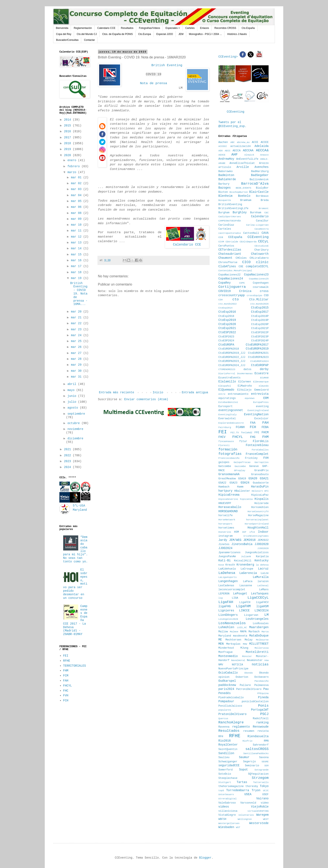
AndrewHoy (226, 159)
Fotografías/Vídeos (149, 28)
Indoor (263, 532)
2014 (68, 120)
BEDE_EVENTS (243, 188)
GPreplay (240, 471)
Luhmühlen (226, 627)
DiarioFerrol (227, 374)
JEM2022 (263, 540)
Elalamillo (227, 382)
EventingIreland (258, 410)
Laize (265, 573)
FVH (66, 696)
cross (264, 291)
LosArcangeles (257, 619)
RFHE (67, 661)
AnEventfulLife (247, 159)
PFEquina (263, 693)
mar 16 (77, 260)
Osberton (242, 677)
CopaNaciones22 (229, 275)
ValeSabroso (227, 803)
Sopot (243, 770)
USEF (265, 795)
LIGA (235, 598)
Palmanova (261, 685)
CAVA (265, 233)
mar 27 (77, 353)
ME (220, 640)
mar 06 (77, 207)
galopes (224, 462)
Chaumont (225, 258)
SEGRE (265, 762)
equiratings (227, 398)
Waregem (262, 815)
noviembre (75, 429)
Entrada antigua (195, 392)
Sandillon (226, 753)
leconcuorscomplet (232, 590)
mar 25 (77, 341)
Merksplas (233, 644)
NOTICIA (238, 665)
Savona (264, 757)
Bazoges (225, 188)
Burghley (240, 212)
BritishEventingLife (233, 208)
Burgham (224, 213)
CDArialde (232, 242)
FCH (66, 701)
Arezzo (264, 163)
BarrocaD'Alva (255, 184)
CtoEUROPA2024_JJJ (232, 365)
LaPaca (248, 581)
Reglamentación (83, 28)
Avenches (262, 167)
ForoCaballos (260, 450)
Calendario (260, 216)
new (266, 660)
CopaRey (225, 283)
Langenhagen (228, 581)
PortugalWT (260, 710)
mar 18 (77, 272)
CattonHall (251, 233)
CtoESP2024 (226, 341)
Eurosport (225, 406)
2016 (68, 131)
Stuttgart (225, 782)
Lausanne (246, 586)
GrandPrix (261, 471)
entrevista (260, 394)
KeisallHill (243, 561)
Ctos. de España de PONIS (118, 34)
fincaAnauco (226, 441)
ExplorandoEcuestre (231, 423)
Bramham (246, 200)
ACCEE (265, 142)
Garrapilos (262, 462)
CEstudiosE (262, 246)
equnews (250, 398)
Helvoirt (257, 491)
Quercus (223, 719)
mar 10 (77, 225)
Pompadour (226, 701)
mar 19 (77, 278)
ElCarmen (245, 382)
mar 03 (77, 189)
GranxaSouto (260, 475)
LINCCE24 (262, 611)
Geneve (254, 466)
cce (221, 237)
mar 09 (77, 219)
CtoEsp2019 (227, 320)
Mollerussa (262, 648)
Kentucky (262, 561)
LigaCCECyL (258, 598)
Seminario (252, 766)
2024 (68, 467)
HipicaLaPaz (260, 495)
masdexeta (240, 636)
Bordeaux (262, 196)
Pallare (245, 685)
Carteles (190, 28)
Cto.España (248, 28)
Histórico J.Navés (237, 34)
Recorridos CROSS (225, 28)
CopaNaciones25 (259, 279)
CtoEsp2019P (260, 320)
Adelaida (262, 146)
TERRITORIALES (75, 666)
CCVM (221, 242)
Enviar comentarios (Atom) (146, 399)
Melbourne (262, 640)
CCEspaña (235, 237)
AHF (234, 155)
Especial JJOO (165, 34)
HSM (236, 532)
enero (73, 160)
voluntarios (246, 815)
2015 (68, 126)
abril (73, 384)
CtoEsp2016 (227, 312)
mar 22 (77, 323)
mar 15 (77, 255)
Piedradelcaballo (231, 698)
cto (236, 299)
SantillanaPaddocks (256, 754)
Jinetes (224, 544)
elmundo (264, 386)
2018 (68, 143)
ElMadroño (245, 386)
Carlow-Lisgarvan (257, 225)
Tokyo (264, 786)
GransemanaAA (229, 474)
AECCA (237, 151)
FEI (66, 656)
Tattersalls (261, 782)
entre (222, 394)
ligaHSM (262, 606)
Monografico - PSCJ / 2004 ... (205, 34)
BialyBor (262, 188)
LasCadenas (226, 586)
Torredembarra (238, 790)
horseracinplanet (257, 520)
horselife (225, 516)
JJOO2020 (262, 544)
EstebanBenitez (228, 402)
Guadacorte (261, 483)
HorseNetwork (227, 520)
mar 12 (77, 237)
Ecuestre (262, 373)
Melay (249, 640)
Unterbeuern (226, 795)
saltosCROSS (257, 749)
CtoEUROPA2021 (258, 353)
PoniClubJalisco (230, 706)
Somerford (225, 770)
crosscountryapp (232, 295)
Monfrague (225, 652)
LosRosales (261, 624)
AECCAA (248, 150)
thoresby (252, 786)
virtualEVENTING (258, 811)
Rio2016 (225, 741)
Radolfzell (261, 719)
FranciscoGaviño (229, 458)
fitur (243, 441)
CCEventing (236, 112)
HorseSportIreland (257, 524)
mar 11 (77, 231)
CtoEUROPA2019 (257, 349)
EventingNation (256, 414)
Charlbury (261, 250)
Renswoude (261, 727)
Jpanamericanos (229, 553)
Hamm (240, 487)
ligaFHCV (262, 602)
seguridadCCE (229, 765)
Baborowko (225, 171)
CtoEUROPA (226, 345)
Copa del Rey (64, 34)
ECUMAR (264, 378)
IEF (244, 532)
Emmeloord (261, 390)
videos (224, 807)
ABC (232, 142)
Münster (247, 656)
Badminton (226, 175)
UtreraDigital (227, 799)
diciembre (75, 439)
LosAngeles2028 (228, 619)
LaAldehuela (227, 569)
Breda (265, 200)
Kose (221, 565)
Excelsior (261, 419)
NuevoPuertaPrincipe (233, 669)
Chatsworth (260, 254)
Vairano (262, 799)
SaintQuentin (228, 749)
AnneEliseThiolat (242, 163)
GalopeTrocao (242, 462)
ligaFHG (225, 606)
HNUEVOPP (225, 503)
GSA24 (245, 483)
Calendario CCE (106, 28)
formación (228, 449)
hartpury (225, 491)
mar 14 (77, 248)
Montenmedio (228, 656)
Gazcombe (240, 466)
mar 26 (77, 347)
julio (73, 402)
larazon (263, 581)
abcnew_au (243, 142)
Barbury (224, 184)
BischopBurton (239, 192)
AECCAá (262, 150)
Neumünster (255, 660)
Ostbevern (261, 677)
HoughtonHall (258, 528)
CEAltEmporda (248, 242)
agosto (74, 408)
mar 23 (77, 329)
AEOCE (222, 155)
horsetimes (226, 528)
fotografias (230, 454)
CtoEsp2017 (260, 312)
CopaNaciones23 (256, 275)
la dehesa (262, 565)
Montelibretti (257, 652)
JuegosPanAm (227, 557)
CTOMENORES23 (227, 369)
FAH (66, 681)
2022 (68, 455)
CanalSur (262, 221)
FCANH (240, 427)
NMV (221, 665)
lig (220, 598)
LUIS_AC (242, 628)
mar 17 (77, 266)
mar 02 (77, 183)
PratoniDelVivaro (232, 714)
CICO (246, 262)
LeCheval (263, 586)
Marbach (254, 632)
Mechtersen (233, 640)
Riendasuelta (258, 736)
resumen (249, 731)
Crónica (245, 291)
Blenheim (225, 196)
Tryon (256, 790)
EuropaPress (261, 402)
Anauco (264, 155)
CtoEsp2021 (227, 328)
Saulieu (224, 757)
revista (263, 731)
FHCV (222, 437)
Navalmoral (238, 660)
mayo (72, 390)
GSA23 (233, 483)
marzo (73, 172)
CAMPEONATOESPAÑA (230, 221)
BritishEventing (230, 204)
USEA (248, 794)
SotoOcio (225, 774)
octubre (74, 423)
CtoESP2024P (260, 341)
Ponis (263, 706)
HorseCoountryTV (258, 512)
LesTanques (260, 594)
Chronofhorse (228, 262)
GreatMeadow (227, 479)
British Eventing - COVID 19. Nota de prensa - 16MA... (79, 294)
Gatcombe (225, 466)
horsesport (225, 524)
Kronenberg (245, 565)
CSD (266, 296)
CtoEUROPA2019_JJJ (232, 353)
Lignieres (226, 611)
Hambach (224, 487)
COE (241, 267)
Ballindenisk (259, 180)
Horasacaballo (230, 507)
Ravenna (224, 727)
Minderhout (226, 648)
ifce (252, 532)
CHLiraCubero (259, 258)
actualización (241, 146)
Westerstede (259, 823)
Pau (266, 689)
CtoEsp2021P (260, 328)
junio (73, 396)
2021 (68, 449)
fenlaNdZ (247, 433)
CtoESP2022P (260, 333)
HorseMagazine (258, 516)
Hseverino (225, 532)
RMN (266, 741)
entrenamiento (238, 394)
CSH (220, 300)
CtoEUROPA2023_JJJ (232, 361)
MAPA (243, 632)
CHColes (241, 258)
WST (238, 827)
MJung (244, 648)
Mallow (223, 632)
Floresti (224, 445)
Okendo (249, 673)
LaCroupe (247, 569)
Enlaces (204, 28)
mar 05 (77, 201)
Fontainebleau (257, 445)
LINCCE (244, 611)
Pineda (263, 697)
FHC (66, 691)
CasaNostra (262, 229)
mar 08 (77, 213)
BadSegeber (260, 175)
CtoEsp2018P (260, 316)
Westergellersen (229, 823)
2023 (68, 461)
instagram (225, 536)
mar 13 (77, 243)
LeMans (264, 590)
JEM (181, 34)
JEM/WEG (235, 540)
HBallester (242, 491)
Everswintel (227, 419)
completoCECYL (257, 266)
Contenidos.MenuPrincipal (235, 271)
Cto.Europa (145, 34)
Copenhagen (261, 283)
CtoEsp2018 (226, 316)
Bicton (223, 192)
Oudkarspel (227, 681)
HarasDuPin (260, 487)
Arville (243, 167)
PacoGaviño (262, 681)
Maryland (225, 636)
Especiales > (173, 28)
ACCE (255, 142)
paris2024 (226, 689)
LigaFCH (245, 602)
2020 (68, 155)
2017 (68, 138)
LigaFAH (226, 602)
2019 (68, 149)
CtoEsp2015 (260, 308)
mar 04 (77, 195)
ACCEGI (223, 146)
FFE (257, 433)
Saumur (244, 757)
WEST (266, 819)
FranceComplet (257, 454)
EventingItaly (227, 415)
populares (225, 710)
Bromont (264, 208)
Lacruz (263, 569)
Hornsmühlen (260, 507)
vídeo (265, 803)
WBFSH (222, 819)
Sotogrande (262, 770)
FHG (253, 437)
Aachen (223, 142)
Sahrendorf (261, 745)
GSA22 (222, 483)
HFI (266, 491)
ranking (262, 723)
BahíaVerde (227, 179)
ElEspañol (225, 386)
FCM (66, 676)
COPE (242, 283)
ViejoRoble (260, 807)
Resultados (127, 28)
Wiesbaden (226, 827)
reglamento (241, 727)
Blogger (205, 858)
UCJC (266, 791)
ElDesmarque (261, 382)
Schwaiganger (228, 762)
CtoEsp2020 (227, 324)
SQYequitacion (258, 774)
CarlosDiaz (226, 225)
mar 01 (77, 177)
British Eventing (167, 65)
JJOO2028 (263, 548)
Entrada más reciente (117, 392)
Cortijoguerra (232, 287)
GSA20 (253, 478)
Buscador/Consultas (67, 40)
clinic (262, 262)
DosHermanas (245, 374)
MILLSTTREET (259, 644)
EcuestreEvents (229, 378)
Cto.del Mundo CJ (87, 34)
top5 (221, 791)
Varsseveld (248, 803)
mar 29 (77, 365)
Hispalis (262, 499)
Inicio (158, 392)
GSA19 (242, 479)
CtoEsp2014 (225, 308)
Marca (265, 632)
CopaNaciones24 (231, 279)
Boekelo (244, 196)
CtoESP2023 (226, 337)
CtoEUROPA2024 (259, 361)
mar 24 (77, 335)
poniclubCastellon (255, 702)
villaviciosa (228, 811)
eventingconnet (231, 410)
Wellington (245, 819)
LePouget (240, 594)
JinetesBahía (242, 544)
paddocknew (227, 685)
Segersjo (249, 762)
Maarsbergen (259, 627)
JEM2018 (249, 540)
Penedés (225, 693)
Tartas (242, 782)
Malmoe (234, 632)
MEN (221, 644)
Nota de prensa (153, 83)
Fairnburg (225, 427)
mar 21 (77, 318)
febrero (74, 166)
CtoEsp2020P (260, 324)
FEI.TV (234, 433)
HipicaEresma (229, 495)
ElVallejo (244, 390)
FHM (66, 671)
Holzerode (261, 503)
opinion (224, 677)
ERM (266, 398)
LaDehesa (227, 573)
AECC (228, 151)
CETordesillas (230, 250)
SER (266, 766)
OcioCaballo (228, 673)
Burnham (256, 213)
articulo (225, 167)
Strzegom (260, 778)
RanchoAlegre (231, 722)
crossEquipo (255, 296)
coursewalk (261, 287)
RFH (221, 737)
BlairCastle (259, 192)
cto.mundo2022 (227, 304)
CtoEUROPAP (260, 365)
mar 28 (77, 359)
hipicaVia (246, 499)
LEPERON (224, 594)
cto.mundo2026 (259, 304)
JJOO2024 (225, 548)
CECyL (263, 241)
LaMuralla (261, 577)
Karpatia (262, 557)
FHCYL (68, 686)
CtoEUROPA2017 (257, 345)
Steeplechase (228, 778)
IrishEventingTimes (256, 536)
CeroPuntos (226, 246)
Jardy (223, 540)
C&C (266, 213)
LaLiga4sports (227, 577)
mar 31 (77, 377)
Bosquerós (225, 200)
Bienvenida (62, 28)
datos (247, 369)
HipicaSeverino (228, 499)
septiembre (76, 414)
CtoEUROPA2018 (229, 349)
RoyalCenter (228, 745)
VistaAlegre (227, 815)
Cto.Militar (259, 300)
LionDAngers (228, 615)
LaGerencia (248, 573)
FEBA (265, 427)
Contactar (89, 40)
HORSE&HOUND (228, 511)
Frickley (251, 458)
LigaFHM (243, 606)
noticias (260, 664)
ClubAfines (227, 266)
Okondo (264, 673)
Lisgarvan (251, 615)
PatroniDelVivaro (249, 689)
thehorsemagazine (231, 786)
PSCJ (264, 714)
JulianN (246, 557)
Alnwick (249, 155)
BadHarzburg (260, 171)
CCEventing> (229, 57)
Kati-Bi (225, 561)
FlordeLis (261, 441)
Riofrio (247, 741)
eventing (262, 406)
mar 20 (77, 312)
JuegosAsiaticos (257, 553)
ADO (220, 151)
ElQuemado (226, 390)
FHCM (265, 432)
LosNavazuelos (232, 623)
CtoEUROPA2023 (258, 357)
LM (266, 615)
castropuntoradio (230, 233)
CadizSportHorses (230, 217)
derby (264, 369)
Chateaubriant (230, 254)
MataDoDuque (259, 636)
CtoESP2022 (227, 332)
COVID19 (225, 291)
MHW (245, 644)
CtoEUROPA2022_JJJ (232, 357)
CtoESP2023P (260, 337)
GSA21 (264, 478)
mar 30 (77, 371)
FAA (253, 423)
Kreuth (230, 565)
